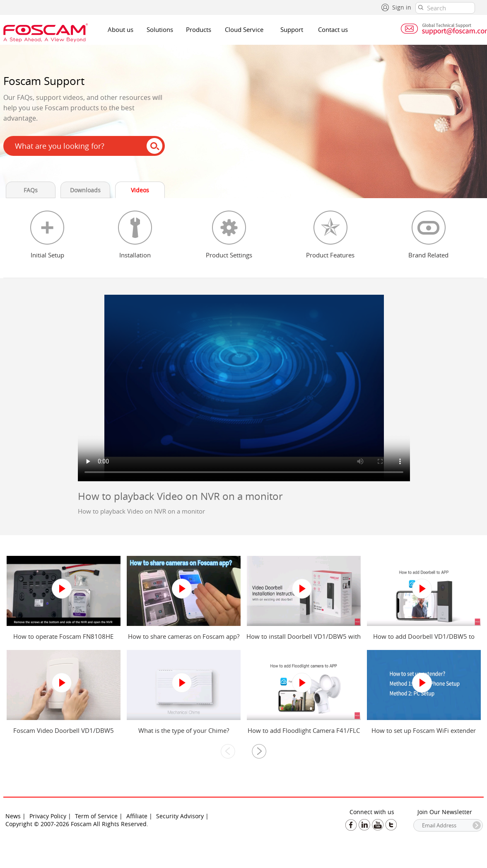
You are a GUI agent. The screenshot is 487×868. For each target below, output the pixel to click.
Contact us (333, 29)
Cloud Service (244, 29)
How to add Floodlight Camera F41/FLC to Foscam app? (304, 735)
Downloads (85, 190)
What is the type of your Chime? (184, 730)
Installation (135, 255)
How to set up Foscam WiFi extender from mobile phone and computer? (424, 735)
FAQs (31, 190)
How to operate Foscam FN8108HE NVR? (63, 640)
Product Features (330, 255)
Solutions (160, 29)
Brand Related (428, 255)
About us (121, 29)
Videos (140, 190)
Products (199, 29)
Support (292, 29)
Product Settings (229, 255)
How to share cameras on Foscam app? (184, 636)
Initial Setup (47, 255)
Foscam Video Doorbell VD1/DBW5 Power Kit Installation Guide (64, 735)
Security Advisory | (182, 816)
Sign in (402, 7)
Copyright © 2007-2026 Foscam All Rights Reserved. (77, 824)
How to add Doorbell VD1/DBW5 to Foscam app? (424, 640)
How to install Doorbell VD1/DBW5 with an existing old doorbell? (304, 640)
